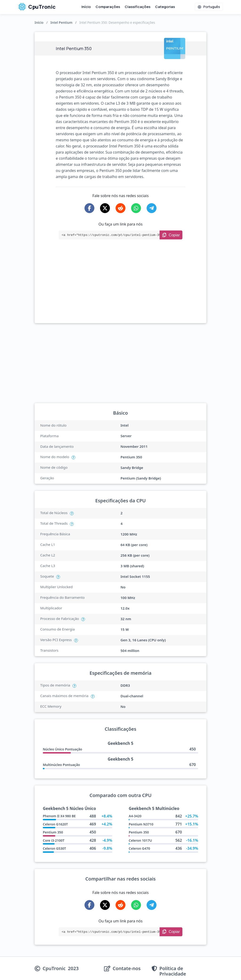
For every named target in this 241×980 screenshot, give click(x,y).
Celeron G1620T (55, 824)
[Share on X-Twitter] (105, 208)
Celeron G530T (54, 848)
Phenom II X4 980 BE (59, 816)
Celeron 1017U (140, 840)
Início (86, 7)
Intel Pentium (61, 22)
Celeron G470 (139, 848)
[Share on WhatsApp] (136, 208)
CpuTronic (37, 7)
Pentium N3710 (141, 824)
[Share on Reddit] (120, 208)
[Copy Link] (171, 235)
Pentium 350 (53, 832)
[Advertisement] (120, 288)
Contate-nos (127, 969)
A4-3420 (135, 816)
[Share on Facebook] (89, 208)
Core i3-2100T (54, 840)
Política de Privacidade (173, 971)
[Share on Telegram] (152, 208)
